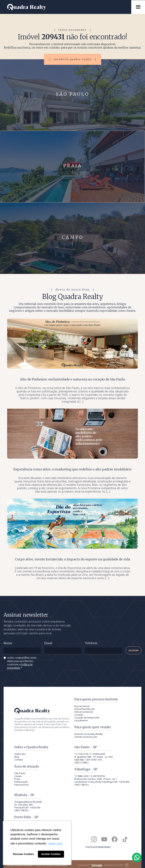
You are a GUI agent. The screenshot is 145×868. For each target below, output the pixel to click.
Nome (8, 643)
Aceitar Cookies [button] (51, 854)
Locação (79, 715)
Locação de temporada (87, 718)
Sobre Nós (20, 754)
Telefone (91, 643)
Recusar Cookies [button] (24, 854)
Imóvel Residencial (84, 709)
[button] (138, 7)
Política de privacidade (98, 847)
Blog (17, 757)
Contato (19, 760)
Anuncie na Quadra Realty (89, 734)
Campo (18, 776)
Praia (17, 779)
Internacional (21, 785)
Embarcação (21, 782)
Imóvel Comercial (84, 712)
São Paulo (20, 773)
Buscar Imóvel (82, 706)
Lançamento (81, 720)
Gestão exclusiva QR (86, 737)
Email (48, 643)
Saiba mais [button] (55, 843)
